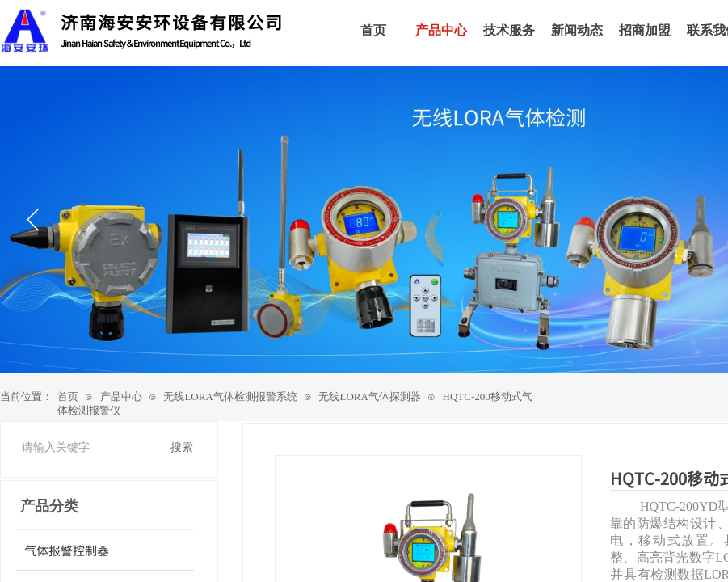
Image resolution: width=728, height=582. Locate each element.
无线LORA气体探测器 (369, 396)
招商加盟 (645, 30)
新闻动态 (577, 30)
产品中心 (121, 396)
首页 (68, 396)
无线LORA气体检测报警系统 (230, 396)
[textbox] (89, 448)
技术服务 (509, 30)
